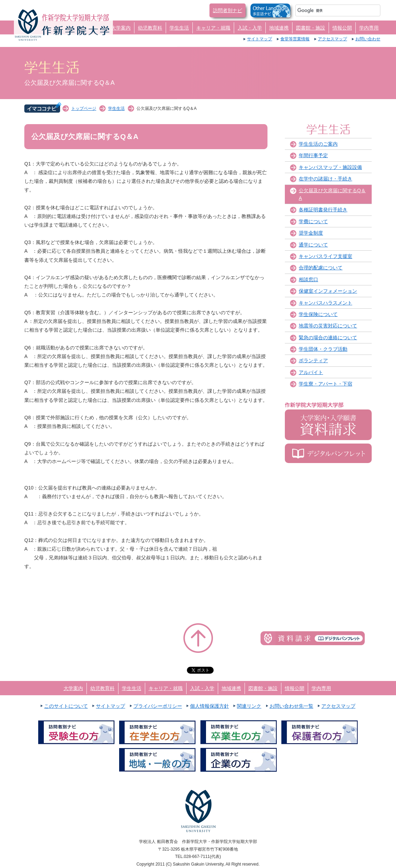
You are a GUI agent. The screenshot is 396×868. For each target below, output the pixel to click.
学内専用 (369, 28)
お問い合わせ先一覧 (291, 706)
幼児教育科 (150, 28)
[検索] (329, 10)
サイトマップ (259, 39)
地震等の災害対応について (328, 326)
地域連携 (279, 28)
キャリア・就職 (213, 28)
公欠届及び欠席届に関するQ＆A (332, 194)
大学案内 (121, 28)
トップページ (84, 108)
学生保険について (318, 314)
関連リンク (249, 706)
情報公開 (342, 28)
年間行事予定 (313, 155)
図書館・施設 (311, 28)
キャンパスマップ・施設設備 (330, 167)
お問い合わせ (368, 39)
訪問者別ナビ (228, 10)
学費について (313, 221)
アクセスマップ (332, 39)
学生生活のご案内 (318, 144)
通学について (313, 245)
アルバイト (311, 372)
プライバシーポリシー (158, 706)
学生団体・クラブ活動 (323, 349)
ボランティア (313, 360)
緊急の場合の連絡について (328, 338)
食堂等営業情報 (295, 39)
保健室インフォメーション (328, 291)
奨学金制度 (311, 233)
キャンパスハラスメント (325, 303)
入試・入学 (250, 28)
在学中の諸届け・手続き (325, 179)
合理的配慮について (321, 268)
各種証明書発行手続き (323, 210)
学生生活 (179, 28)
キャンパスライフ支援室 (325, 256)
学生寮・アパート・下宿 (325, 384)
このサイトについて (66, 706)
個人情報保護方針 (209, 706)
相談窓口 (308, 279)
